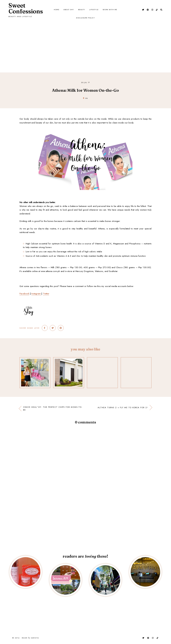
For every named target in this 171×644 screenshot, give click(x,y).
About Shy (68, 10)
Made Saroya (30, 638)
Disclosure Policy (85, 18)
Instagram (36, 294)
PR (87, 98)
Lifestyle (94, 10)
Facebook (24, 294)
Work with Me (110, 10)
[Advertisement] (85, 40)
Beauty (82, 10)
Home (56, 10)
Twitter (46, 294)
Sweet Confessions (26, 8)
